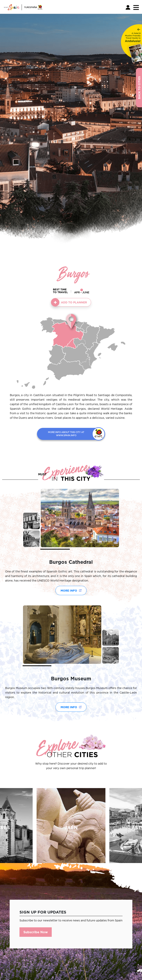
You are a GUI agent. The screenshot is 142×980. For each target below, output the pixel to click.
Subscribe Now (36, 932)
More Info (69, 591)
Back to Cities (139, 88)
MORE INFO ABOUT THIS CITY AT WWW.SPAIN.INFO (66, 434)
